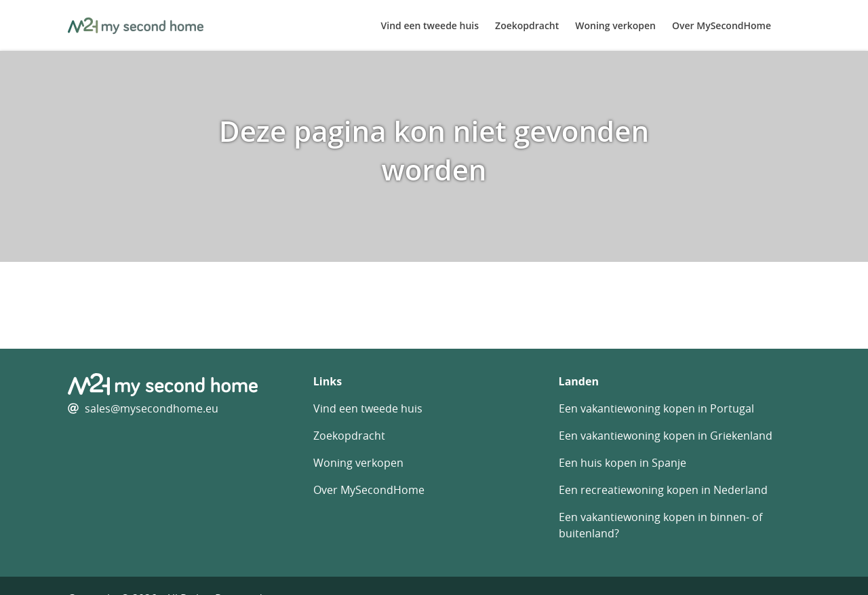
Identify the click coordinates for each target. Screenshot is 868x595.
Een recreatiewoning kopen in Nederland (663, 490)
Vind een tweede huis (430, 25)
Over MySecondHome (722, 25)
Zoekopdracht (527, 25)
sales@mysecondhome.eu (152, 408)
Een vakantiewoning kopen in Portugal (656, 408)
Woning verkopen (615, 25)
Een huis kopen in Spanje (623, 463)
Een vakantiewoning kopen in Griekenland (666, 436)
